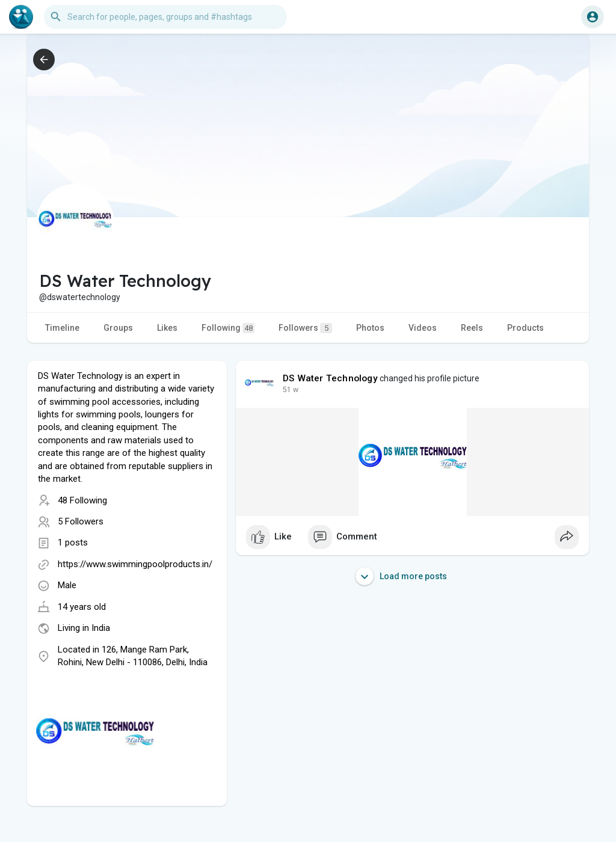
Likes (167, 328)
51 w (291, 390)
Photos (370, 328)
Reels (472, 328)
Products (525, 328)
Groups (118, 328)
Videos (423, 328)
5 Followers (81, 521)
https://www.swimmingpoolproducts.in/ (135, 564)
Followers (305, 328)
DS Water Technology (330, 378)
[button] (165, 17)
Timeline (62, 328)
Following (228, 328)
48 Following (82, 500)
